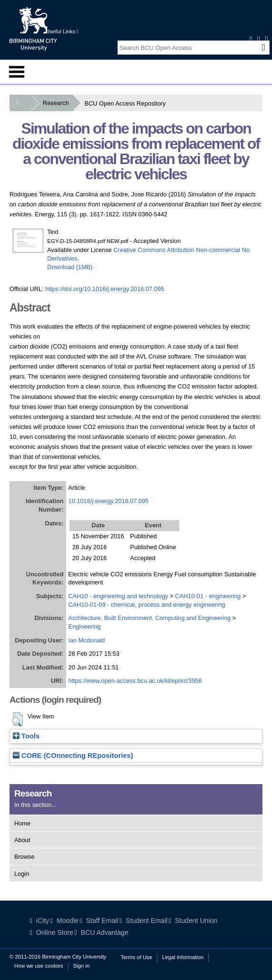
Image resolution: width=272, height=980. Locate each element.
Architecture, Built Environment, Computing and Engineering (150, 618)
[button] (17, 719)
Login (22, 874)
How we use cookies (39, 966)
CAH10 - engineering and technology (118, 596)
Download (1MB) (70, 267)
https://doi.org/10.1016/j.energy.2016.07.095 (105, 289)
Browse (24, 857)
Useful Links (62, 31)
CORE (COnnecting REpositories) (73, 756)
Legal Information (183, 957)
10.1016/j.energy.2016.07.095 (109, 501)
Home (22, 823)
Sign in (81, 966)
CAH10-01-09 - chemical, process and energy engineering (147, 605)
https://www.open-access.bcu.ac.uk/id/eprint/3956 (135, 681)
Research (58, 103)
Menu (17, 72)
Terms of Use (136, 957)
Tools (26, 736)
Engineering (85, 626)
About (22, 840)
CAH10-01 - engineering (208, 596)
